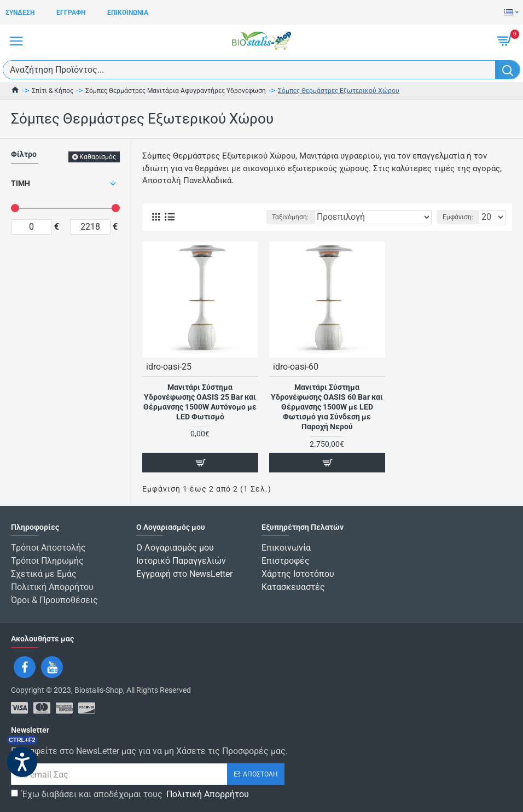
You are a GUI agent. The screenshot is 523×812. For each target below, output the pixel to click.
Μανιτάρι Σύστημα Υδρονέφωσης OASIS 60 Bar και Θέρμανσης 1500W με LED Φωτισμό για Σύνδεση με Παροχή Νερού (327, 407)
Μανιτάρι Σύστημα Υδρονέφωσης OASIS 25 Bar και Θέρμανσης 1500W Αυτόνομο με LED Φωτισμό (200, 402)
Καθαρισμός (98, 157)
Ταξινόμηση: (290, 217)
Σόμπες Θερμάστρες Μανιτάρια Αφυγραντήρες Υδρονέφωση (176, 91)
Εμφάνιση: (458, 217)
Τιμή (21, 183)
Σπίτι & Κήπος (53, 91)
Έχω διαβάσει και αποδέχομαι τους (131, 795)
